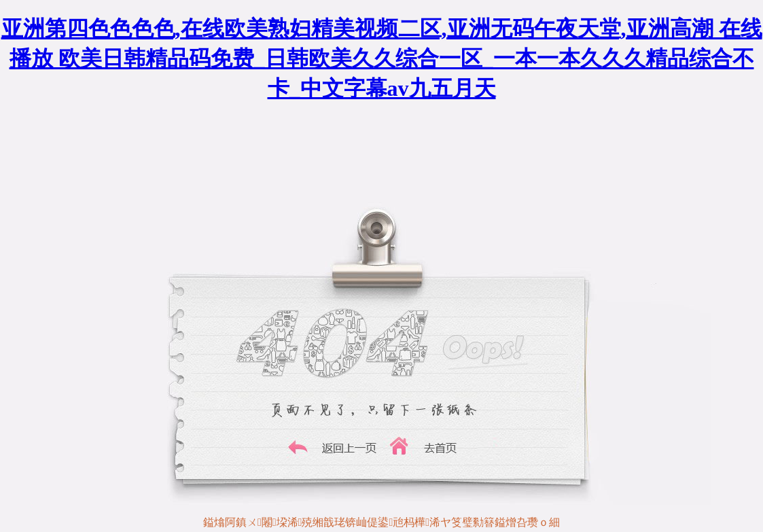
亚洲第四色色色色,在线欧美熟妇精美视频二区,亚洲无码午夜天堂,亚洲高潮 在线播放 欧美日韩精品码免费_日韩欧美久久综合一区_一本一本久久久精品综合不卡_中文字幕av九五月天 (382, 58)
